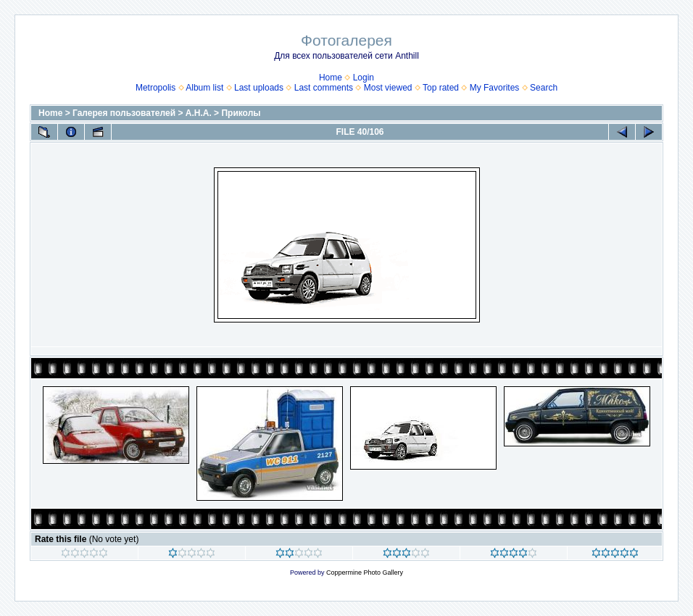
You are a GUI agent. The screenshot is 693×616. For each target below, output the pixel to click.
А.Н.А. (199, 113)
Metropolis (155, 88)
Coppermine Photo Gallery (365, 573)
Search (544, 88)
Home (331, 78)
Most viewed (388, 88)
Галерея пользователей (124, 113)
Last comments (324, 88)
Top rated (441, 88)
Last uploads (259, 88)
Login (364, 78)
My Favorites (495, 88)
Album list (204, 88)
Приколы (241, 113)
